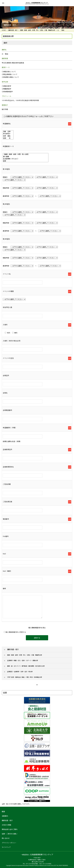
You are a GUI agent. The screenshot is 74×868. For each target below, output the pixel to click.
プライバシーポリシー (9, 843)
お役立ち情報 (6, 825)
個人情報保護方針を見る (37, 628)
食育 (26, 161)
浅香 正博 (8, 131)
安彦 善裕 (8, 136)
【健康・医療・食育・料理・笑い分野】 (26, 154)
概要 (3, 812)
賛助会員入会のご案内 (10, 829)
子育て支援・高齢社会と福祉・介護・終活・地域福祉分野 (25, 677)
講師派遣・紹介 (13, 649)
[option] (37, 17)
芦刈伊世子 (8, 134)
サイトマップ (6, 847)
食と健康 (26, 157)
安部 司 (8, 138)
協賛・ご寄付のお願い (10, 834)
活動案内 (5, 816)
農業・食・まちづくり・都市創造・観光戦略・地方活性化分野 (26, 666)
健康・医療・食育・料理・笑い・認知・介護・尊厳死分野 (25, 655)
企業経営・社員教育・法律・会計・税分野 (20, 672)
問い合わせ (6, 838)
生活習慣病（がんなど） (26, 159)
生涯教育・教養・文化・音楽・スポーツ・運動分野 (23, 660)
